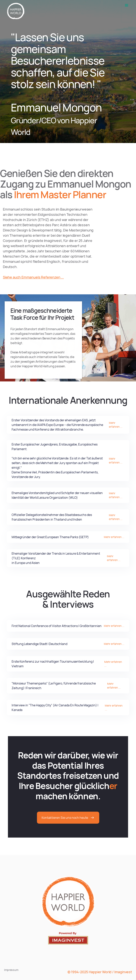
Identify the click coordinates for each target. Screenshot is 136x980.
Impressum (11, 970)
